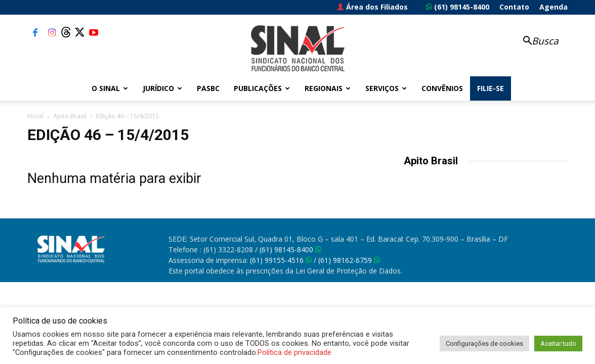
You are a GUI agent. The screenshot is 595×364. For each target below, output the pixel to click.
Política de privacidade (294, 352)
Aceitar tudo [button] (558, 344)
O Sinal (110, 88)
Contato (514, 7)
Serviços (386, 88)
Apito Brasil (70, 116)
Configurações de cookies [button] (484, 344)
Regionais (328, 88)
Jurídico (162, 88)
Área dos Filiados (372, 7)
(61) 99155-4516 (281, 260)
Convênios (442, 88)
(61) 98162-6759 (349, 260)
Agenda (554, 7)
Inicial (35, 116)
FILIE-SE (491, 88)
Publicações (262, 88)
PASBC (208, 88)
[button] (535, 42)
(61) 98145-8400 (458, 7)
